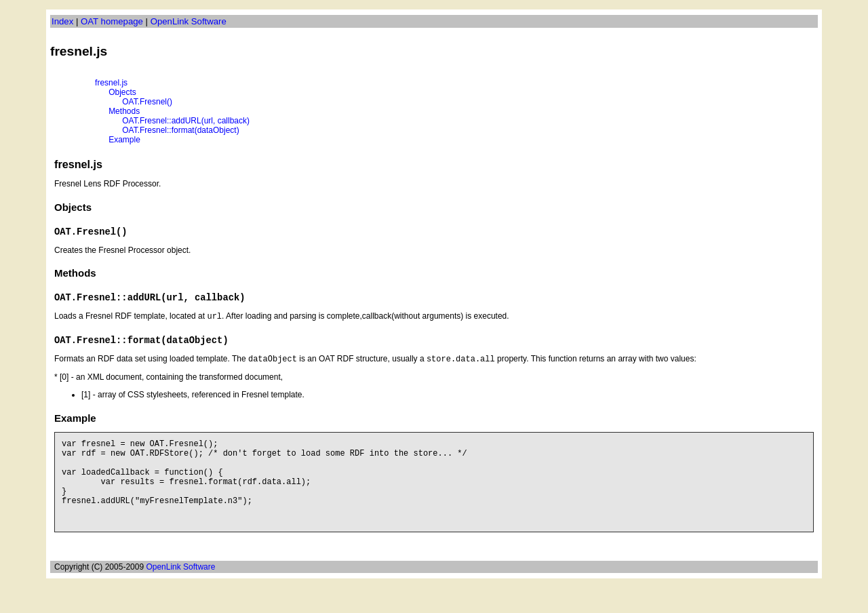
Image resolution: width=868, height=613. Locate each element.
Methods (124, 111)
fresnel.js (111, 83)
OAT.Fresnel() (147, 102)
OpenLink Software (189, 21)
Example (124, 140)
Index (62, 21)
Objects (122, 92)
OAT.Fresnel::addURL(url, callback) (186, 121)
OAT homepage (112, 21)
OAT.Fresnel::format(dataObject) (181, 130)
